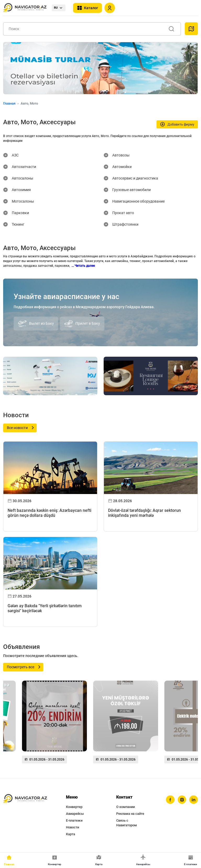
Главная (9, 103)
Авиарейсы (75, 814)
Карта (71, 834)
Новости (72, 827)
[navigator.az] (25, 799)
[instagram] (181, 800)
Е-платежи (74, 820)
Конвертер (74, 807)
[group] (54, 724)
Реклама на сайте (130, 814)
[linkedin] (193, 800)
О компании (125, 807)
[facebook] (169, 800)
